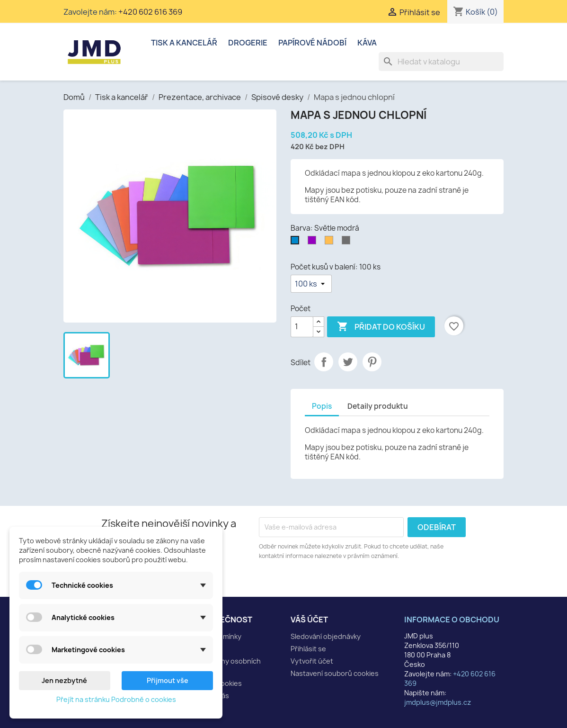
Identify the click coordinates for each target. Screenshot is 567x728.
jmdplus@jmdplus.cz (438, 702)
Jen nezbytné (64, 680)
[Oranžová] (331, 243)
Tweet (348, 362)
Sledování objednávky (326, 636)
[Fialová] (314, 243)
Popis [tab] (322, 406)
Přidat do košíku (381, 327)
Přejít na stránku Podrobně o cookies (116, 699)
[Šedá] (348, 243)
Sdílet (324, 362)
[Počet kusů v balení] (311, 284)
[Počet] (302, 327)
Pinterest (372, 362)
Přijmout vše (168, 680)
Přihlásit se (308, 649)
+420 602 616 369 (150, 12)
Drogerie (248, 43)
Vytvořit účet (312, 661)
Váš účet (309, 620)
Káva (367, 43)
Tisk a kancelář (184, 43)
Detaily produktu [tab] (378, 406)
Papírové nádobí (312, 43)
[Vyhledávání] (441, 62)
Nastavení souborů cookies (335, 673)
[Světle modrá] (297, 243)
